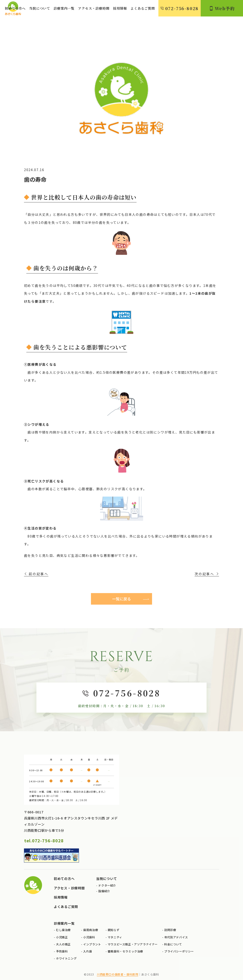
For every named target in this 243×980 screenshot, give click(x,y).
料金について (173, 944)
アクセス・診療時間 (94, 8)
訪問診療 (170, 930)
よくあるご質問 (143, 8)
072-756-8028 (180, 8)
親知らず (114, 930)
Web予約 (222, 8)
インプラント (92, 944)
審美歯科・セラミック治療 (125, 951)
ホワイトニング (66, 958)
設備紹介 (104, 891)
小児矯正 (62, 937)
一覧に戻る (121, 599)
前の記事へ (39, 574)
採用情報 (120, 8)
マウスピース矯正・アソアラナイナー (133, 944)
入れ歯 (88, 951)
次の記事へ (204, 574)
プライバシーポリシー (179, 951)
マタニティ (115, 937)
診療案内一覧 (64, 8)
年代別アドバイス (176, 937)
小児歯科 (89, 937)
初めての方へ (15, 8)
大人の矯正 (63, 944)
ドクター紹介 (107, 885)
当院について (40, 8)
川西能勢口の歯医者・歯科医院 (118, 974)
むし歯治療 (63, 930)
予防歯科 (62, 951)
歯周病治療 (91, 930)
